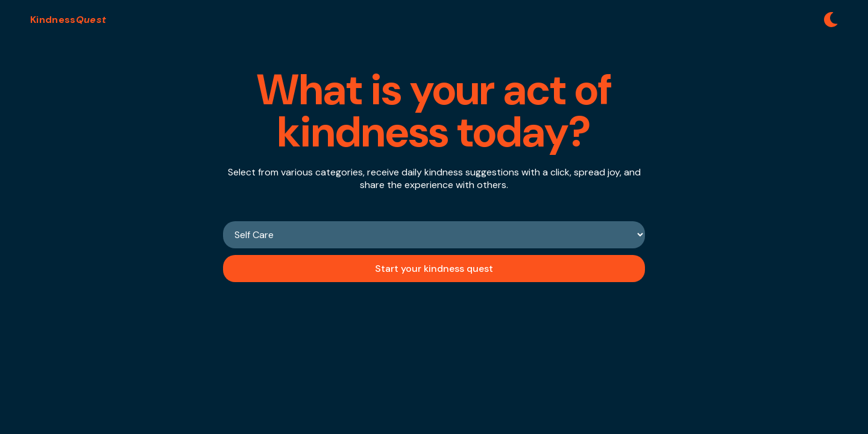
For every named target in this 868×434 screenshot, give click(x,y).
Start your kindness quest (434, 269)
